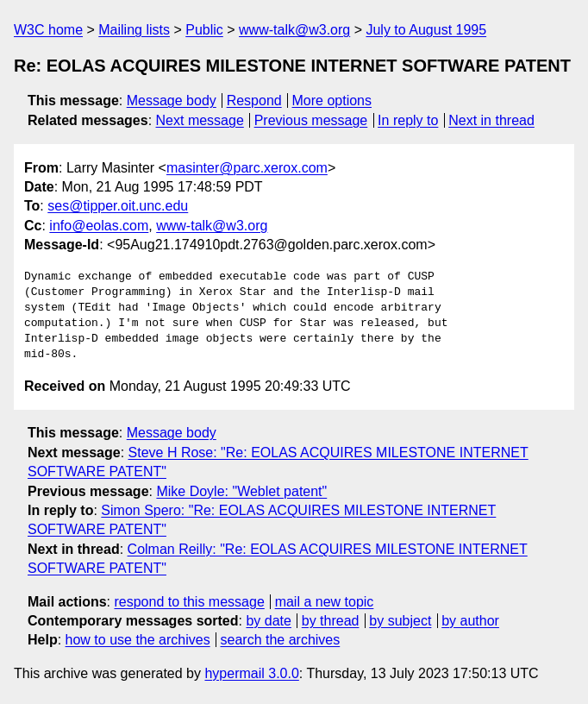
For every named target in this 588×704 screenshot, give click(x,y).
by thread (331, 621)
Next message (200, 120)
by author (470, 621)
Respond (254, 101)
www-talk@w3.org (294, 30)
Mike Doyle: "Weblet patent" (241, 491)
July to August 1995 (426, 30)
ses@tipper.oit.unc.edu (118, 206)
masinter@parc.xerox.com (247, 168)
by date (268, 621)
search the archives (281, 640)
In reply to (408, 120)
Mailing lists (134, 30)
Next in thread (491, 120)
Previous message (311, 120)
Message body (172, 101)
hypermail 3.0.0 (251, 673)
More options (332, 101)
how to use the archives (138, 640)
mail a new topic (325, 602)
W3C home (48, 30)
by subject (400, 621)
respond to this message (189, 602)
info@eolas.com (99, 226)
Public (204, 30)
